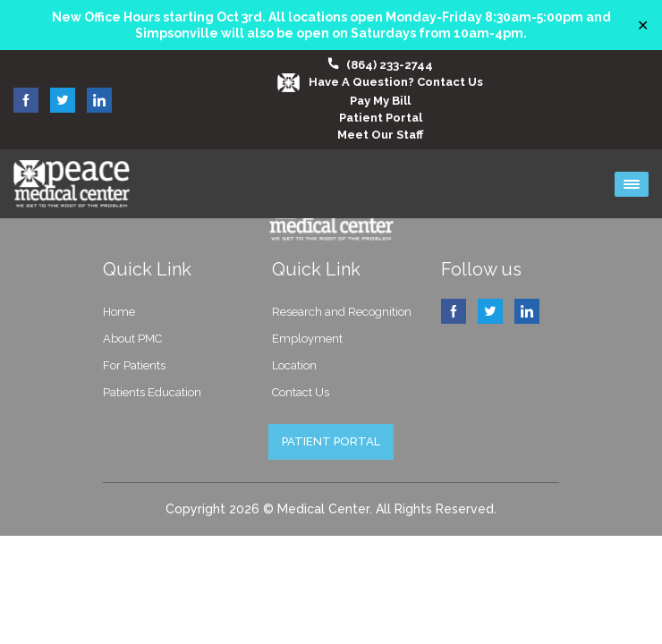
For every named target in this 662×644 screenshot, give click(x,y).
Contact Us (301, 392)
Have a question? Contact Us (380, 82)
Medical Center (323, 509)
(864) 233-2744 (390, 65)
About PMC (132, 339)
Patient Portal (381, 118)
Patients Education (152, 392)
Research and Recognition (342, 312)
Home (119, 312)
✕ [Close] (643, 25)
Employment (307, 339)
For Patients (134, 365)
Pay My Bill (380, 101)
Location (294, 365)
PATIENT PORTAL (331, 441)
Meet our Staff (380, 135)
